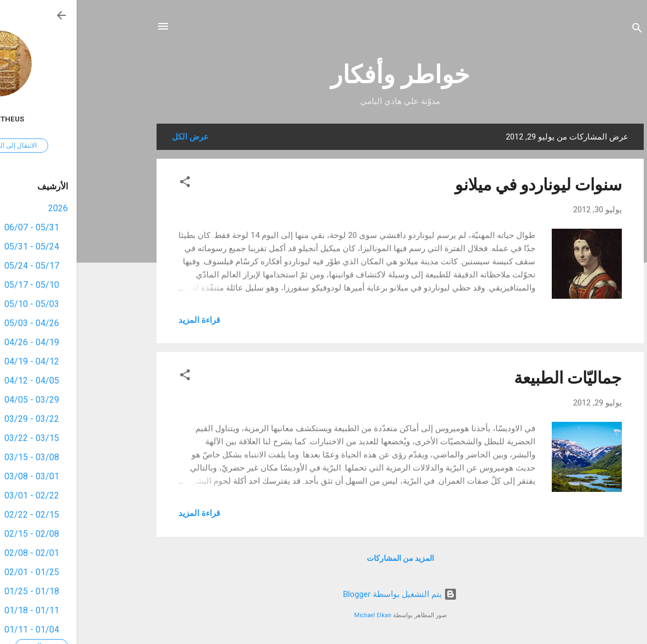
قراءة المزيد (123, 320)
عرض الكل (114, 137)
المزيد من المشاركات (324, 558)
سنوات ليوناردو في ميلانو (462, 185)
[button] (108, 184)
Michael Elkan (296, 615)
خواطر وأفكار (323, 75)
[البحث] (561, 30)
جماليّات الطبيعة (491, 378)
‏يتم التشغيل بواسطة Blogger (323, 594)
